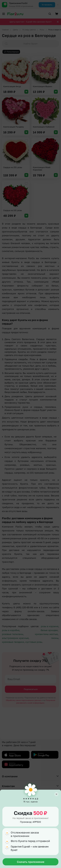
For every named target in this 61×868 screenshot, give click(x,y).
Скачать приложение (31, 862)
